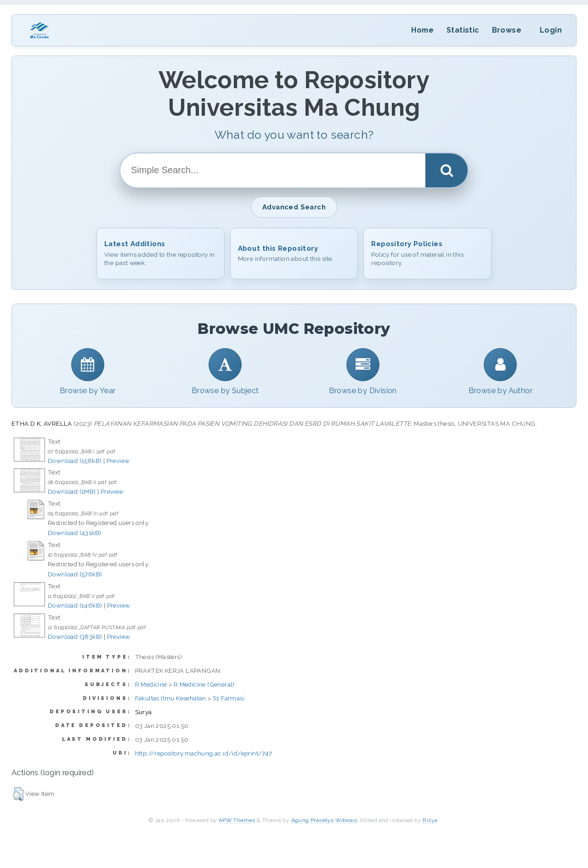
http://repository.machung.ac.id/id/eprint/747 (204, 753)
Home (422, 30)
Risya (430, 820)
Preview (118, 461)
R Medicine (151, 684)
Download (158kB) (75, 461)
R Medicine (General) (204, 684)
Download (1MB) (72, 491)
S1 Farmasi (229, 698)
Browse (507, 30)
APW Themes (237, 820)
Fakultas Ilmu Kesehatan (171, 698)
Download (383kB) (75, 637)
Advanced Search (294, 207)
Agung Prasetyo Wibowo (324, 820)
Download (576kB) (75, 574)
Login (551, 30)
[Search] (447, 170)
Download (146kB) (75, 605)
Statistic (463, 30)
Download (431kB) (74, 533)
